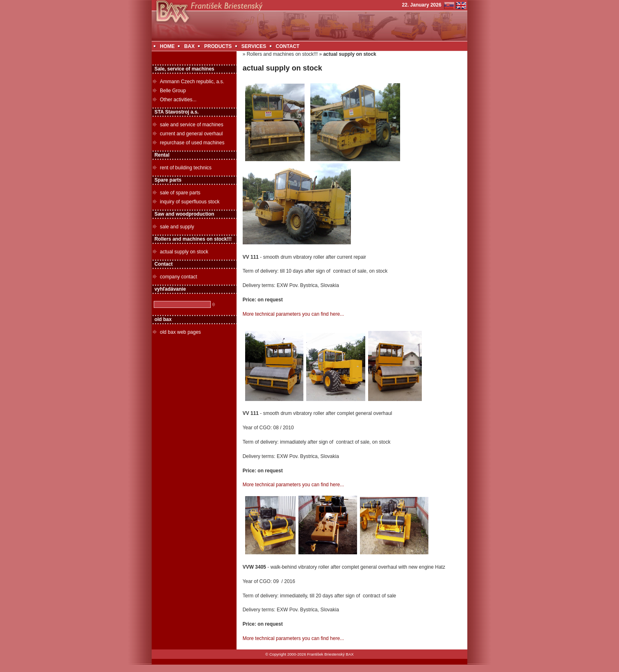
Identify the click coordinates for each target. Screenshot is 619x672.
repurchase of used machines (192, 143)
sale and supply (177, 227)
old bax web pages (180, 332)
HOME (167, 46)
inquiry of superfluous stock (190, 202)
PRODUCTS (218, 46)
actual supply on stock (184, 252)
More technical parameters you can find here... (293, 314)
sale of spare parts (180, 193)
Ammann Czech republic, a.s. (192, 82)
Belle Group (173, 91)
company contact (179, 277)
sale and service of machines (192, 125)
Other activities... (178, 100)
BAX (189, 46)
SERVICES (254, 46)
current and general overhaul (191, 134)
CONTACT (288, 46)
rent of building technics (186, 168)
